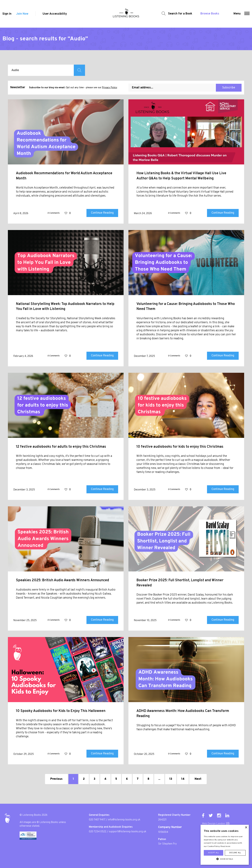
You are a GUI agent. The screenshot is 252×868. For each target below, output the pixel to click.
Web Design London (214, 824)
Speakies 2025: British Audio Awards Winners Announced (62, 580)
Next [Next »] (198, 779)
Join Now (22, 14)
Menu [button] (237, 14)
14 (183, 779)
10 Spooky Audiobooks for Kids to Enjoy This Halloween (61, 711)
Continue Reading (102, 213)
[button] (247, 14)
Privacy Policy (110, 88)
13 (171, 779)
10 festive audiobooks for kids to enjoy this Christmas (180, 447)
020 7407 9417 (97, 820)
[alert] (225, 845)
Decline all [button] (235, 853)
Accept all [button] (214, 853)
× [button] (246, 828)
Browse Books (210, 14)
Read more (225, 846)
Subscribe (229, 88)
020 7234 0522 (98, 832)
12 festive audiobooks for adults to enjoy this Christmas (61, 447)
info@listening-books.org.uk (124, 820)
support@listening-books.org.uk (128, 832)
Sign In (7, 14)
